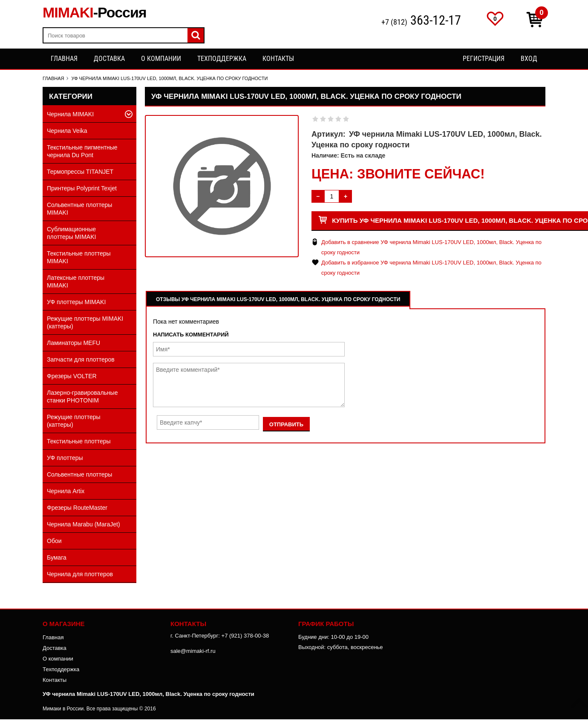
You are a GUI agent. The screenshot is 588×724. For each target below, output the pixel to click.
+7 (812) (421, 21)
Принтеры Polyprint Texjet (82, 188)
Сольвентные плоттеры (79, 474)
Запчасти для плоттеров (81, 359)
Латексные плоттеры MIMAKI (76, 282)
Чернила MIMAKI (70, 114)
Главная (64, 59)
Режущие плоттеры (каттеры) (74, 421)
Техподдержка (222, 59)
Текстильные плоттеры (79, 441)
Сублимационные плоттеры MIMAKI (71, 233)
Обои (54, 541)
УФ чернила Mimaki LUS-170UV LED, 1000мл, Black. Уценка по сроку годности (148, 694)
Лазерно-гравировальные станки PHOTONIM (82, 396)
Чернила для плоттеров (80, 574)
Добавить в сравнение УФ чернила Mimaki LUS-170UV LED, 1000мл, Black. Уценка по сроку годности (431, 247)
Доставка (109, 59)
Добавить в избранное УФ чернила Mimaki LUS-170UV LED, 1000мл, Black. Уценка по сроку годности (431, 268)
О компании (161, 59)
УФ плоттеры (65, 458)
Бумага (57, 557)
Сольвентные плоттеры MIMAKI (79, 209)
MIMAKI (95, 12)
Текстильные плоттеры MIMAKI (79, 257)
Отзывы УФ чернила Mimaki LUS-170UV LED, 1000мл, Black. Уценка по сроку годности (278, 299)
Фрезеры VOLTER (72, 376)
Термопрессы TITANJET (80, 172)
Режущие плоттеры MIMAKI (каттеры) (85, 322)
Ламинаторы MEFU (73, 343)
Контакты (278, 59)
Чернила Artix (66, 491)
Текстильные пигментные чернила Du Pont (82, 151)
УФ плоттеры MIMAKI (76, 302)
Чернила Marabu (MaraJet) (84, 524)
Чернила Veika (67, 131)
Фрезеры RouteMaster (77, 508)
